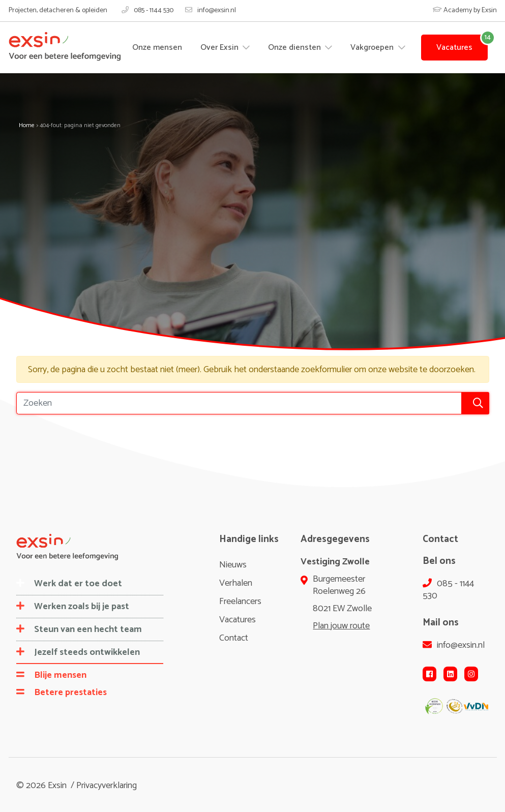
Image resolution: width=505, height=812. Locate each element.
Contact (234, 638)
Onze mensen (157, 48)
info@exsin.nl (211, 11)
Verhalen (236, 583)
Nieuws (233, 565)
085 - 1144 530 (147, 11)
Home (27, 125)
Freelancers (240, 602)
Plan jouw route (341, 626)
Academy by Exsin (465, 10)
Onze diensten (295, 48)
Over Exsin (220, 48)
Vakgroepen (373, 48)
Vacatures (454, 48)
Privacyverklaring (107, 786)
